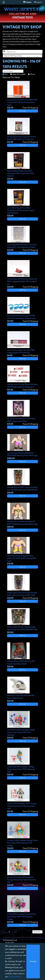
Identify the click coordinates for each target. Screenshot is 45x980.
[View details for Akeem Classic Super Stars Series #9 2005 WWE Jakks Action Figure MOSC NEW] (23, 587)
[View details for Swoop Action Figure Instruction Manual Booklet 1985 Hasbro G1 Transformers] (23, 131)
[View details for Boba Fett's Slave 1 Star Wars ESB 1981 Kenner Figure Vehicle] (23, 690)
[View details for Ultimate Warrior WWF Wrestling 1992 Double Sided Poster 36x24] (23, 655)
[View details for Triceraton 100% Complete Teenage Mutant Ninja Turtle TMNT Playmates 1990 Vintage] (23, 836)
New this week (19, 74)
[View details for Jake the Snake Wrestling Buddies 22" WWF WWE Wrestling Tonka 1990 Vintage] (23, 447)
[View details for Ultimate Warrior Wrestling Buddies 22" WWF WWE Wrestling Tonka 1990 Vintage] (23, 516)
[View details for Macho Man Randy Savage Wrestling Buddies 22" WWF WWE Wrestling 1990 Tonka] (23, 551)
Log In (38, 2)
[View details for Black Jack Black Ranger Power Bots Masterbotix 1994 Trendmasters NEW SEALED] (23, 166)
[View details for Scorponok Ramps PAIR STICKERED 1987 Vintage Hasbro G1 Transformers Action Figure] (23, 95)
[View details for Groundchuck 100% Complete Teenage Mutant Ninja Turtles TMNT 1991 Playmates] (23, 725)
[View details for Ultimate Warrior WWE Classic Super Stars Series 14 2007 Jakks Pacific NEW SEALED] (23, 481)
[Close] (33, 961)
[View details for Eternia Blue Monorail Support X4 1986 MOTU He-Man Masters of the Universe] (23, 310)
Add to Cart (22, 111)
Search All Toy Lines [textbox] (13, 56)
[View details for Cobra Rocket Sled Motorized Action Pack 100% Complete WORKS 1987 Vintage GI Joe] (23, 274)
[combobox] (23, 56)
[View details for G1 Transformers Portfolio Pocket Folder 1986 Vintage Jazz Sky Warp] (23, 413)
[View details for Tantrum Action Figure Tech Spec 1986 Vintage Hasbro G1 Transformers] (23, 344)
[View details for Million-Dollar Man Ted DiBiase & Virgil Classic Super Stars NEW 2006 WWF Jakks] (23, 621)
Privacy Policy (15, 977)
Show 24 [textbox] (37, 932)
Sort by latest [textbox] (8, 71)
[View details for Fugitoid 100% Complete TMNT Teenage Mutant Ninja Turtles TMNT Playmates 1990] (23, 799)
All (6, 74)
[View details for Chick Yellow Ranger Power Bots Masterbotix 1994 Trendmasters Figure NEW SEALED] (23, 203)
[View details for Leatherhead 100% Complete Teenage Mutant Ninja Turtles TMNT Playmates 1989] (23, 762)
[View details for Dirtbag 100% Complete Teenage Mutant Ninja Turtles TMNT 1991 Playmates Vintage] (23, 909)
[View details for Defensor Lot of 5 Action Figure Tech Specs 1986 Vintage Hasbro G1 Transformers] (23, 378)
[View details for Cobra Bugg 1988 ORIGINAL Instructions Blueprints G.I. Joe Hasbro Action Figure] (23, 239)
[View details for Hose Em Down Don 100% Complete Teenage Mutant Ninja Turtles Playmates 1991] (23, 872)
